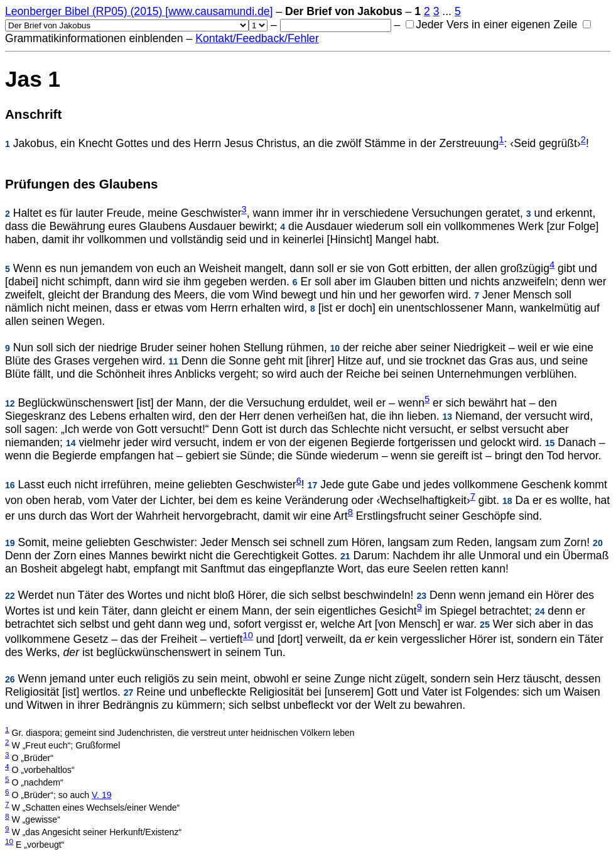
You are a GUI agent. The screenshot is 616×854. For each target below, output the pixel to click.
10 (248, 636)
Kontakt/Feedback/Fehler (257, 38)
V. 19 (102, 795)
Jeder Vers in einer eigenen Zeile (491, 25)
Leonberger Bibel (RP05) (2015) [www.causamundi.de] (139, 11)
